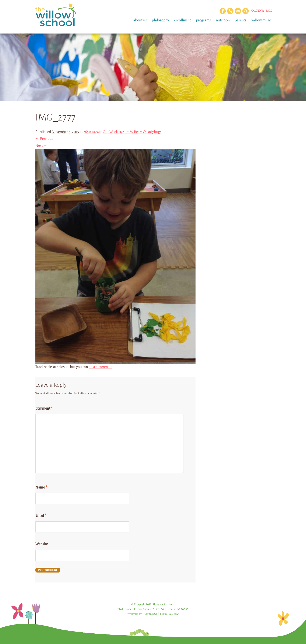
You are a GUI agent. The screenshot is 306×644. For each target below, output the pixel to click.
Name (41, 487)
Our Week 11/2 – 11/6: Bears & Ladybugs (132, 132)
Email (41, 516)
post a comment (100, 367)
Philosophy (160, 20)
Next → (41, 146)
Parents (241, 20)
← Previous (44, 139)
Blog (269, 11)
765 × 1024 (91, 132)
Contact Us (151, 614)
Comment (44, 409)
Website (42, 544)
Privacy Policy (134, 614)
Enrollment (182, 20)
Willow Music (261, 20)
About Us (140, 20)
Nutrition (223, 20)
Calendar (258, 11)
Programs (203, 20)
